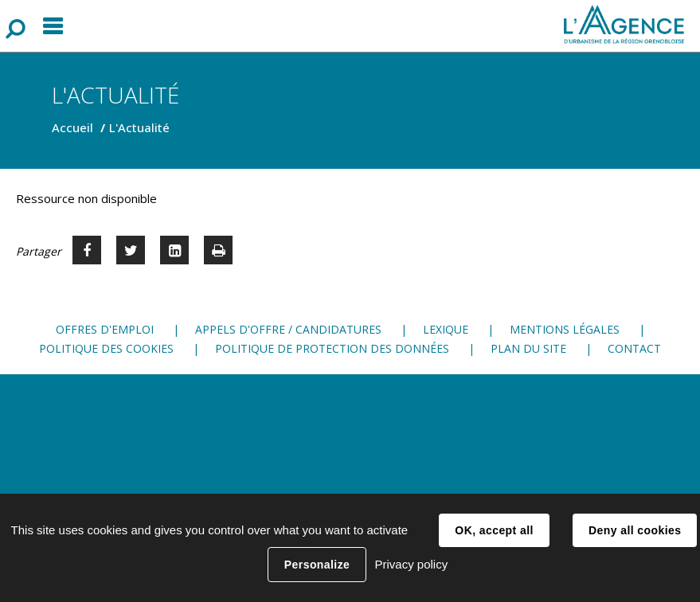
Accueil (72, 127)
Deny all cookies (635, 530)
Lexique (446, 329)
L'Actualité (139, 127)
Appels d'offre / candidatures (288, 329)
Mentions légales (565, 329)
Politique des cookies (106, 348)
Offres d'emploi (105, 329)
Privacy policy (411, 564)
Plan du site (528, 348)
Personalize (317, 565)
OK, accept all (494, 530)
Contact (634, 348)
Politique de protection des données (332, 348)
